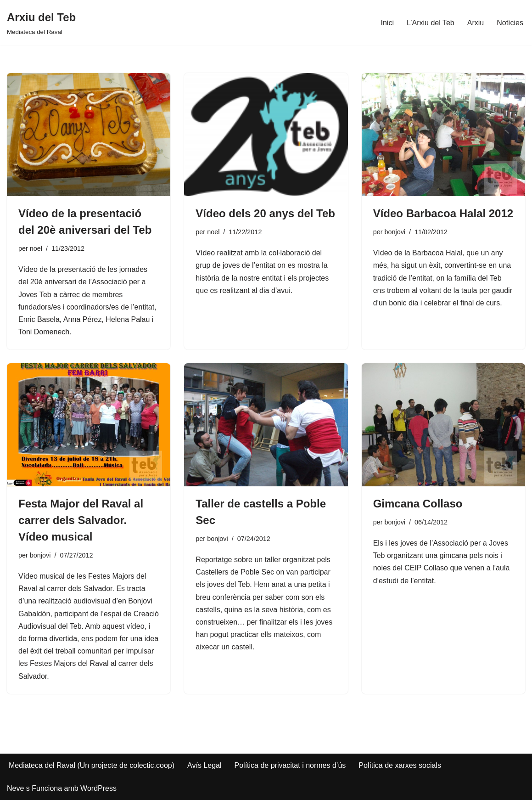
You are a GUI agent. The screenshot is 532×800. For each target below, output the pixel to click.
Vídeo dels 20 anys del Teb (265, 213)
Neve (15, 788)
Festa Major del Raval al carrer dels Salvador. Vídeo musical (81, 520)
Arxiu (476, 23)
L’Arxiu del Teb (431, 23)
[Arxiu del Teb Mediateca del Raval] (41, 23)
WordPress (98, 788)
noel (36, 248)
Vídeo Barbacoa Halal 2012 (443, 213)
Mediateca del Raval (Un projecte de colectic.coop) (92, 765)
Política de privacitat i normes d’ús (290, 765)
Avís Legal (204, 765)
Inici (387, 23)
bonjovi (395, 232)
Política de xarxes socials (400, 765)
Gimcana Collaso (418, 504)
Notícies (510, 23)
